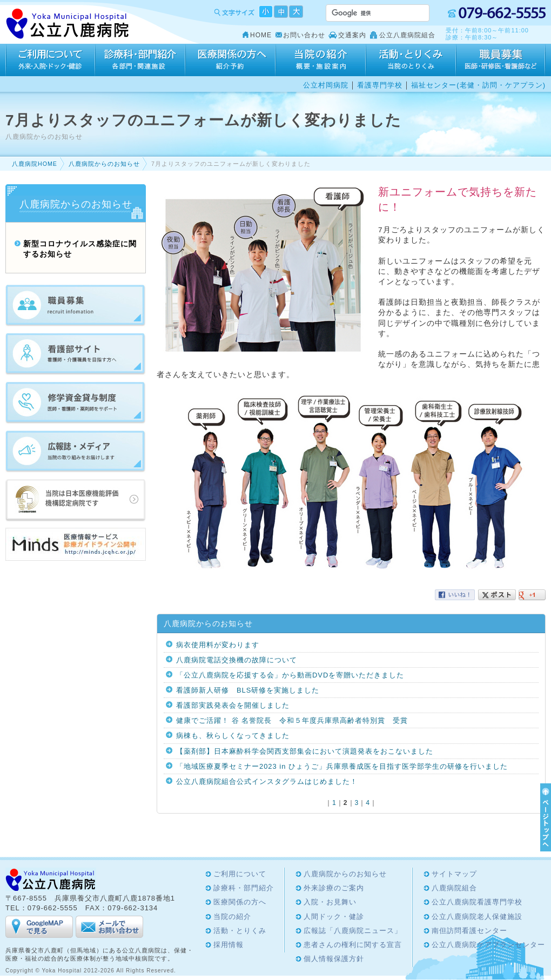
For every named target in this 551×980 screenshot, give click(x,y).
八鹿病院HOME (35, 164)
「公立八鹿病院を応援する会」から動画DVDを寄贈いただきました (290, 675)
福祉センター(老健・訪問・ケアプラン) (478, 85)
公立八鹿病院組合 (407, 35)
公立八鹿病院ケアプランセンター (488, 945)
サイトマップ (454, 874)
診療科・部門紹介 (140, 60)
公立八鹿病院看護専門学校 (477, 902)
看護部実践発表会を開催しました (233, 705)
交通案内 (352, 35)
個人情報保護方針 (334, 959)
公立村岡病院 (326, 85)
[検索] (365, 13)
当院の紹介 (321, 60)
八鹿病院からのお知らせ (104, 164)
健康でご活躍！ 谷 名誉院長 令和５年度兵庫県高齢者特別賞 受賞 (292, 720)
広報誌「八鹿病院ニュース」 (353, 931)
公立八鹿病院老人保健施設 (477, 917)
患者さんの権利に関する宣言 (353, 945)
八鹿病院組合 (454, 888)
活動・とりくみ (411, 60)
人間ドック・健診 (334, 917)
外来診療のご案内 (334, 888)
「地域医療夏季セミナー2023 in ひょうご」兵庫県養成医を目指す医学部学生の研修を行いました (342, 766)
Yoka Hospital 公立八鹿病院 (68, 24)
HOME (261, 35)
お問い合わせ (304, 35)
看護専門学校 (380, 85)
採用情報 (501, 60)
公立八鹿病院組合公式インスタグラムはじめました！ (267, 781)
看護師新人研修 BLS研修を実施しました (248, 690)
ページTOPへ (544, 817)
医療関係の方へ (230, 60)
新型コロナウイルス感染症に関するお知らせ (80, 249)
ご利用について (50, 60)
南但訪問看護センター (469, 931)
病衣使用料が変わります (218, 645)
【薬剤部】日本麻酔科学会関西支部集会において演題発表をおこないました (305, 751)
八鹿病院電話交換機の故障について (237, 660)
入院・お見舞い (330, 902)
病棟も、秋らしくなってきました (233, 736)
